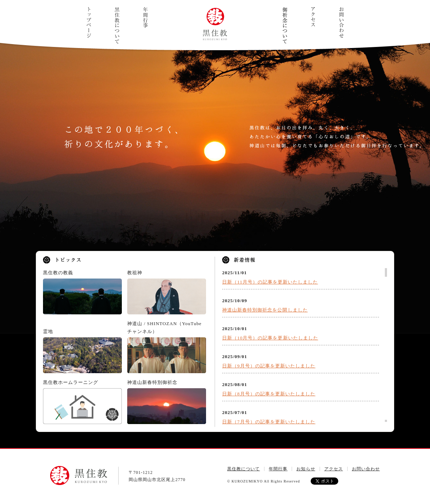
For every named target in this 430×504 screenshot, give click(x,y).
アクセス (313, 17)
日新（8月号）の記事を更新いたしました (269, 394)
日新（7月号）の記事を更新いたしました (269, 422)
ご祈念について (285, 25)
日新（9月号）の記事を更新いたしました (269, 366)
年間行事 (145, 18)
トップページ (89, 22)
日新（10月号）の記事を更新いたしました (270, 338)
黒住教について (117, 25)
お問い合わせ (341, 22)
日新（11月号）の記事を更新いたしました (270, 282)
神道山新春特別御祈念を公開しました (265, 310)
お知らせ (306, 469)
